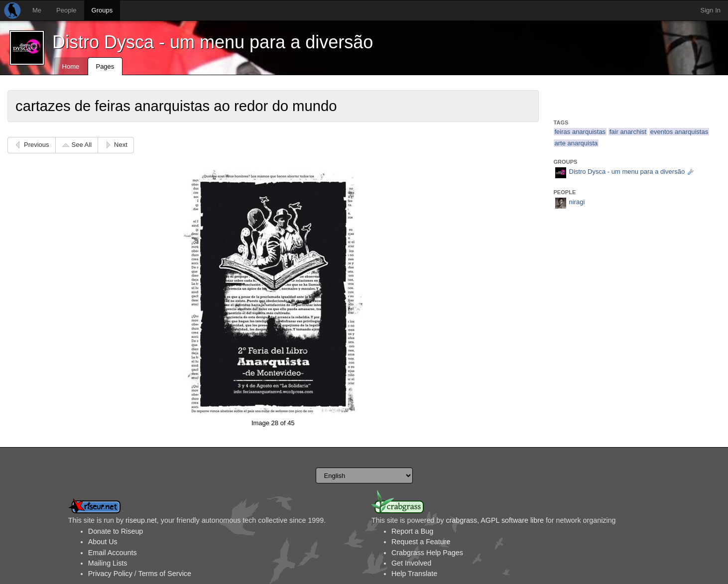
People (66, 10)
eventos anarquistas (679, 132)
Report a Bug (412, 531)
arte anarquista (576, 143)
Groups (102, 10)
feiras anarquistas (580, 132)
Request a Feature (421, 542)
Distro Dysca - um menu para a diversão (213, 42)
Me (37, 10)
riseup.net (141, 520)
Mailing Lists (108, 563)
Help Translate (414, 574)
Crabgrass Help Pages (427, 553)
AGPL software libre (512, 520)
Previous (37, 145)
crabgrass (461, 520)
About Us (103, 542)
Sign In (711, 10)
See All (82, 145)
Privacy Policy (110, 574)
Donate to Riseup (116, 531)
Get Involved (411, 563)
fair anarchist (628, 132)
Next (121, 145)
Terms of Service (164, 574)
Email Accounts (113, 553)
